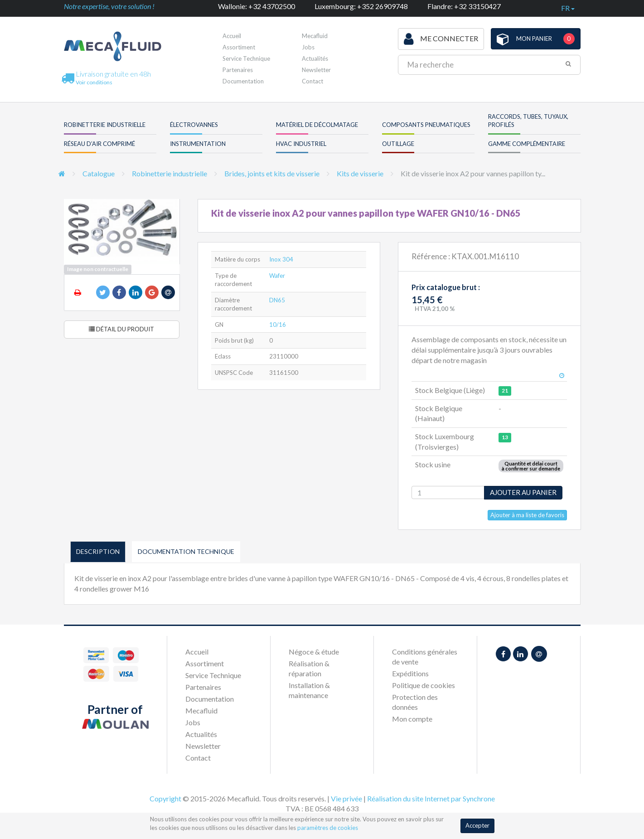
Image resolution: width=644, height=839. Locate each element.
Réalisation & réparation (309, 668)
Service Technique (246, 58)
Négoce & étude (314, 652)
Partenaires (238, 70)
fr (568, 8)
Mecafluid (315, 36)
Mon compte (412, 719)
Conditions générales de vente (425, 657)
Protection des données (415, 702)
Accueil (232, 36)
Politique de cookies (424, 685)
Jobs (308, 47)
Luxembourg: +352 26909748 (361, 6)
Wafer (277, 276)
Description (98, 551)
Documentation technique (186, 551)
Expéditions (410, 673)
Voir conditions (94, 82)
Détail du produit (121, 329)
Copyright (165, 798)
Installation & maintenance (309, 690)
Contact (312, 81)
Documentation (243, 81)
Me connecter (441, 39)
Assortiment (239, 47)
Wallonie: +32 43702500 (257, 6)
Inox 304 (281, 259)
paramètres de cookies (328, 828)
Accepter (477, 825)
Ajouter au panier (523, 492)
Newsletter (316, 70)
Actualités (315, 58)
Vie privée (346, 798)
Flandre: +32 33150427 (464, 6)
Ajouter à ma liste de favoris (527, 515)
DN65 (277, 300)
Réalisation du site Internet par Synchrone (431, 798)
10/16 (278, 325)
